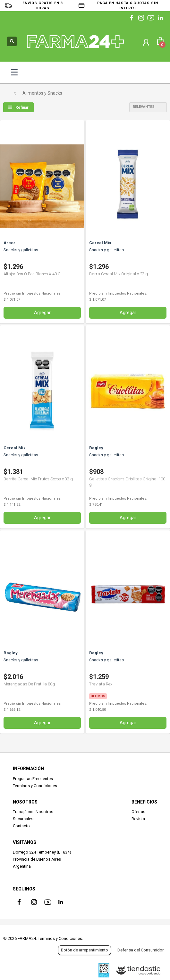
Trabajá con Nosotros (33, 812)
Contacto (21, 826)
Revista (138, 819)
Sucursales (23, 819)
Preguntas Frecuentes (33, 779)
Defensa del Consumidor (140, 950)
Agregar (42, 313)
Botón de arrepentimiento (85, 950)
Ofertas (138, 812)
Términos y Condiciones (35, 786)
